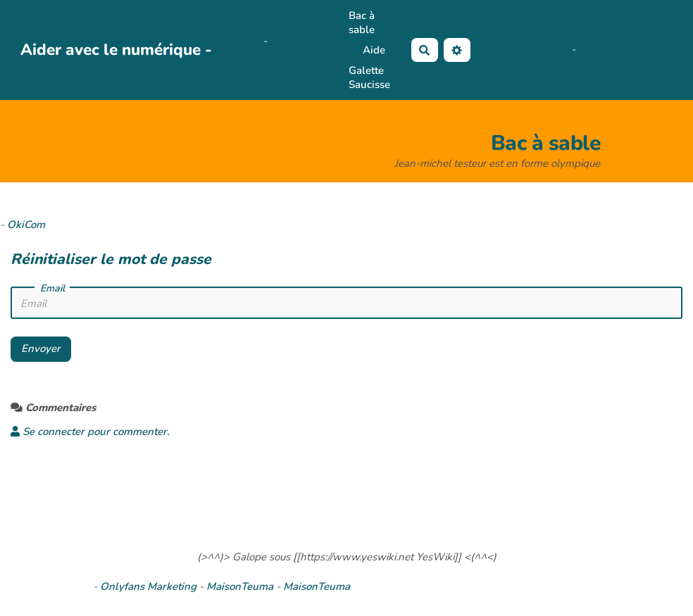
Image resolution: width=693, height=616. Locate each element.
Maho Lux (545, 49)
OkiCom (243, 41)
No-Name (496, 49)
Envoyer (41, 348)
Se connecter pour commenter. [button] (90, 432)
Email (52, 289)
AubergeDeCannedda (631, 49)
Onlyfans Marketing (150, 586)
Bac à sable (362, 23)
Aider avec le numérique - (116, 50)
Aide (374, 50)
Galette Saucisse (369, 77)
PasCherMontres (263, 58)
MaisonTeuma (241, 586)
